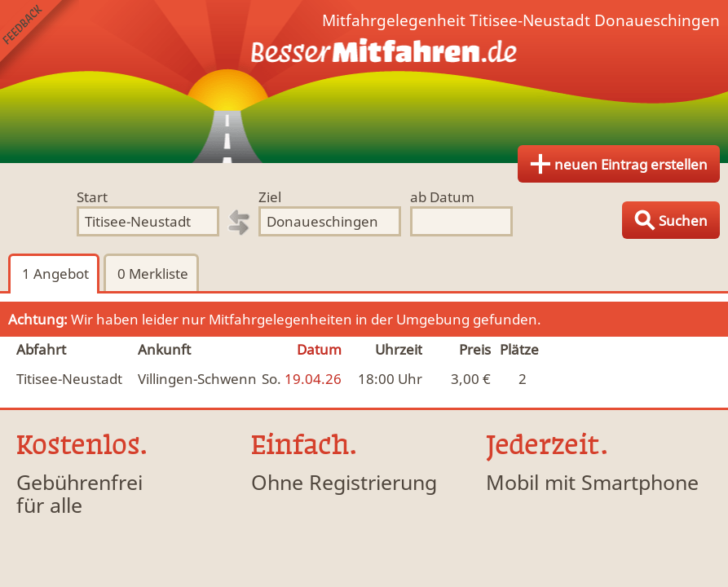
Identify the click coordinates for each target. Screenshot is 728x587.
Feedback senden (40, 40)
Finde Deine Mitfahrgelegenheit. (364, 82)
